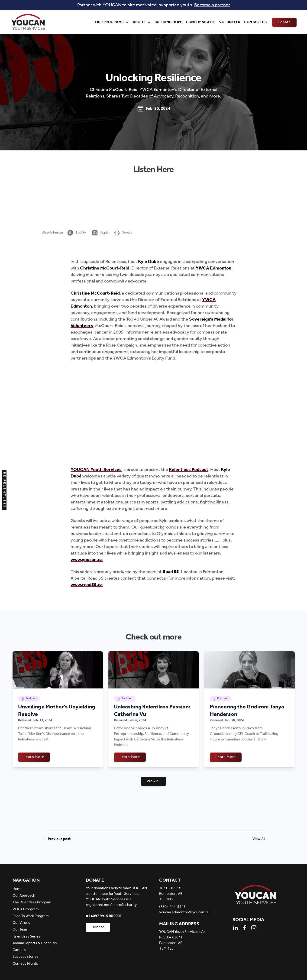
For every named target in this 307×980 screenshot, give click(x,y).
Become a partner (212, 5)
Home (18, 889)
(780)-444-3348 (172, 907)
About (142, 22)
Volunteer (230, 22)
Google (123, 233)
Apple (100, 233)
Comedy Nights (201, 22)
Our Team (20, 930)
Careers (19, 950)
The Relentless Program (32, 902)
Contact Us (255, 22)
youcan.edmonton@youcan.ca (184, 912)
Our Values (21, 923)
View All (259, 839)
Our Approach (24, 896)
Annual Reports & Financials (35, 943)
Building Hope (168, 22)
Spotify (76, 233)
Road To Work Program (31, 916)
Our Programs (112, 22)
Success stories (26, 957)
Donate (284, 22)
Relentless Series (26, 936)
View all (153, 781)
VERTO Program (26, 909)
